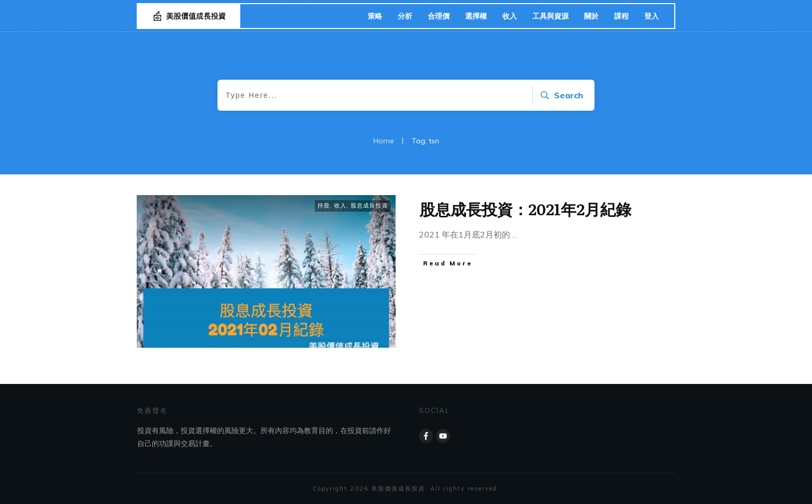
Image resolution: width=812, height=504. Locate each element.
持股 (324, 205)
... (514, 234)
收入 (340, 205)
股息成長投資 (369, 205)
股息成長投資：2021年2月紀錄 (525, 209)
